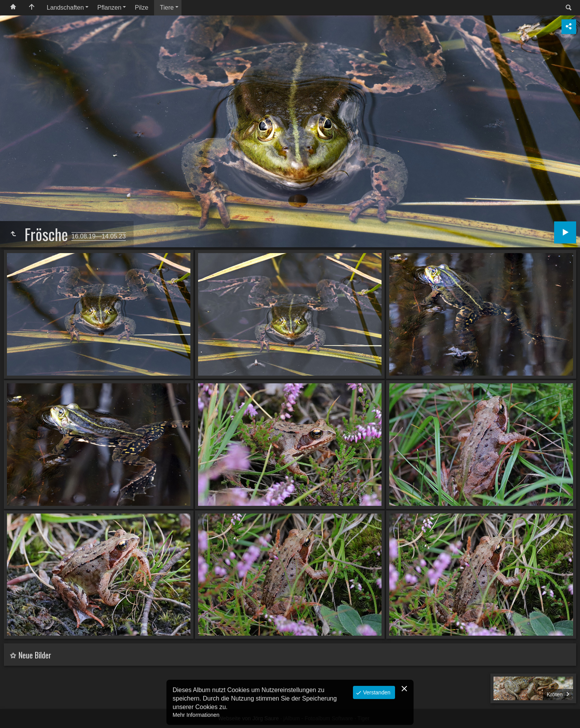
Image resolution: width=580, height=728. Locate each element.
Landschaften (65, 8)
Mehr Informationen (196, 715)
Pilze (142, 8)
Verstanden (376, 692)
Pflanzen (109, 8)
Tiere (167, 8)
